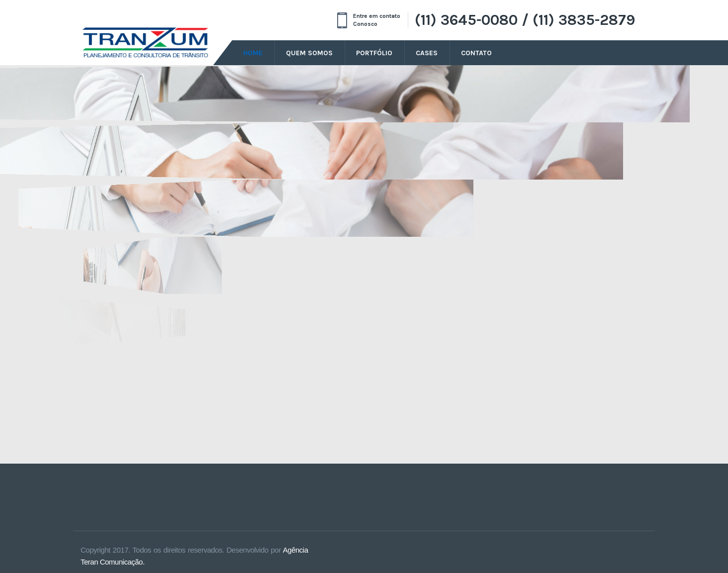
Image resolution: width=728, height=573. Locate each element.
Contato (476, 53)
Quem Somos (309, 53)
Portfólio (374, 53)
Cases (427, 53)
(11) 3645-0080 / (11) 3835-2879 (525, 20)
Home (253, 53)
